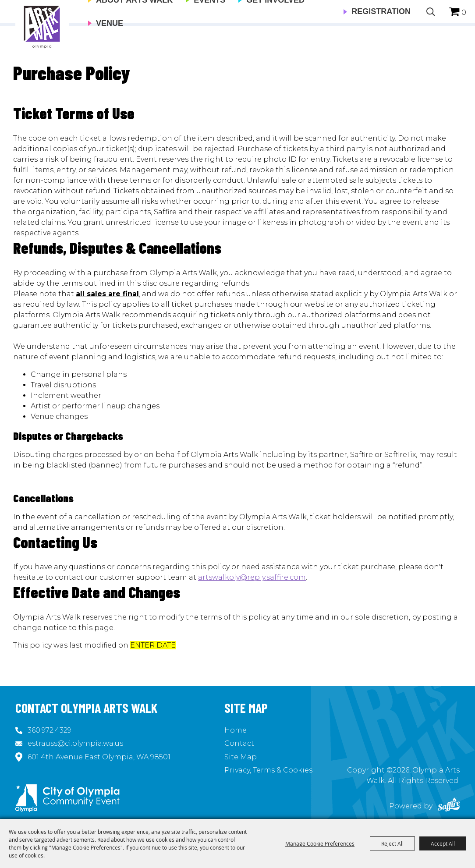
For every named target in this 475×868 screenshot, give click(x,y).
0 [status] (464, 12)
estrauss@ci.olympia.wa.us (75, 743)
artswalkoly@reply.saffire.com (252, 577)
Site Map (241, 757)
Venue (110, 23)
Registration (381, 11)
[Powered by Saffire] (449, 806)
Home (236, 730)
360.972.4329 (50, 730)
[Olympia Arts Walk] (42, 26)
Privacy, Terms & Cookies (268, 770)
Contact (239, 743)
